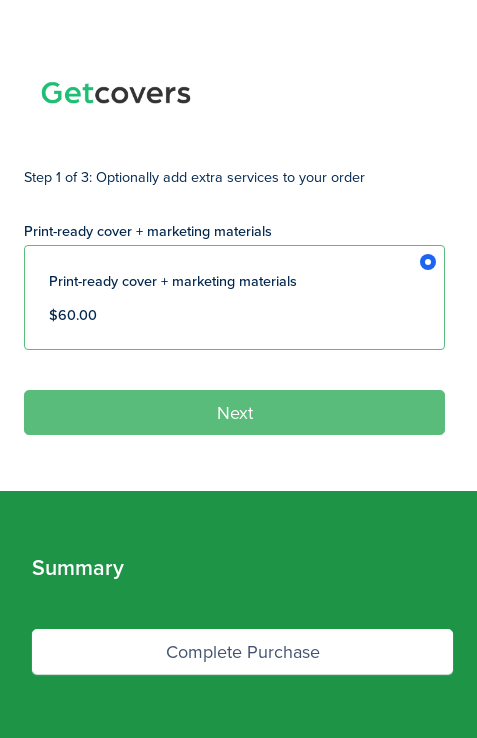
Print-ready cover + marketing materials (148, 230)
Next (235, 412)
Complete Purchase (243, 651)
